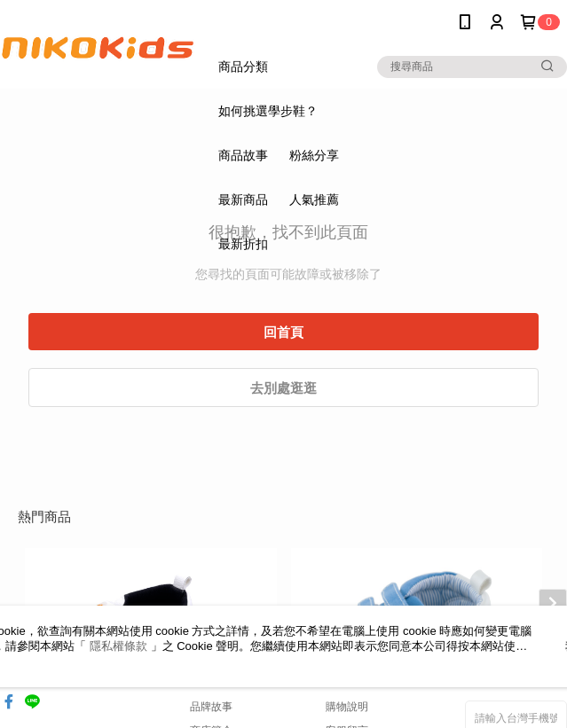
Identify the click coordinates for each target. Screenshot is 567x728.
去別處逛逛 (283, 388)
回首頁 (283, 332)
